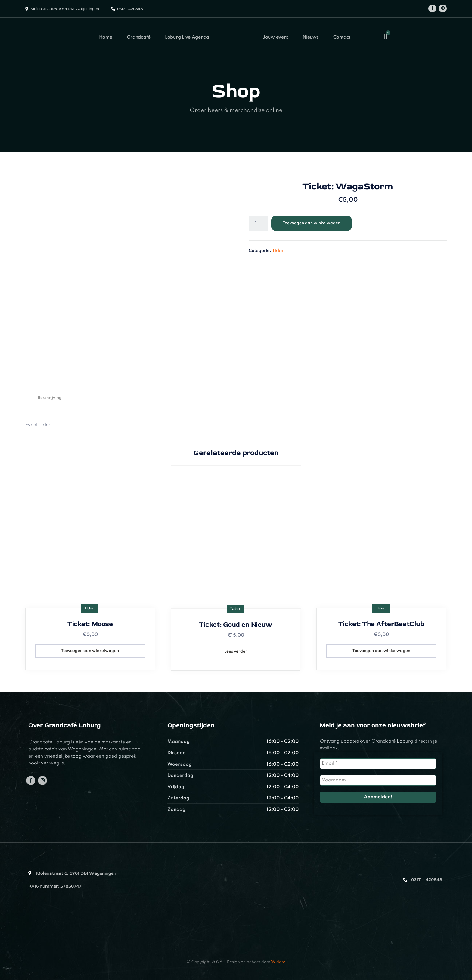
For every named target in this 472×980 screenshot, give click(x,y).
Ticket (278, 251)
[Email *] (378, 764)
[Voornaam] (378, 780)
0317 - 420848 (130, 9)
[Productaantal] (258, 223)
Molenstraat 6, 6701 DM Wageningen (65, 9)
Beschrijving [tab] (50, 398)
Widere (278, 962)
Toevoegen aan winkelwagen (312, 223)
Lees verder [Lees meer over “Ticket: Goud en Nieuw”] (236, 651)
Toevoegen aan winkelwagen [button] (90, 651)
